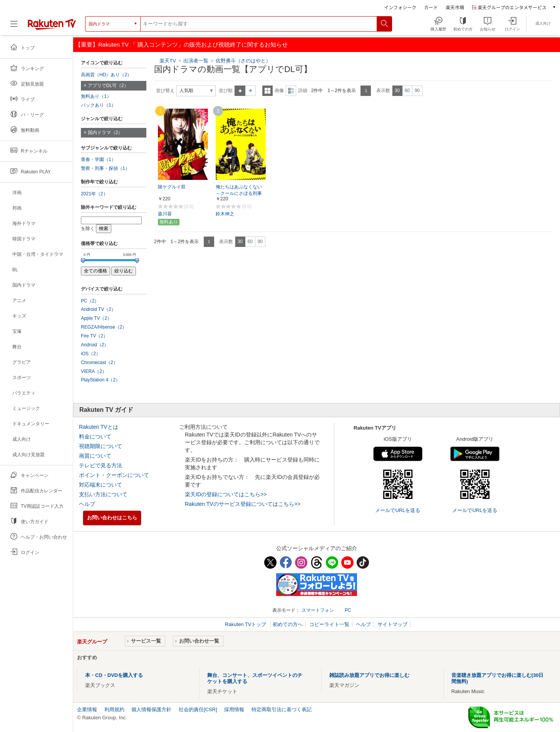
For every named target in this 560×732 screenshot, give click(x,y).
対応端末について (101, 485)
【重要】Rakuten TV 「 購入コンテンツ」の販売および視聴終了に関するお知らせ (181, 44)
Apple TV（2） (96, 318)
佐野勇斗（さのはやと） (243, 61)
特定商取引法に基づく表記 (282, 709)
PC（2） (90, 301)
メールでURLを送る (398, 510)
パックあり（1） (98, 105)
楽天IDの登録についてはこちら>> (226, 494)
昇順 (240, 91)
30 (397, 91)
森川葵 (165, 214)
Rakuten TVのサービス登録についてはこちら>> (243, 504)
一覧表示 (267, 91)
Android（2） (95, 345)
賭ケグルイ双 (172, 187)
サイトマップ (392, 624)
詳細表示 (291, 91)
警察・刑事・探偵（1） (105, 168)
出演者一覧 (196, 61)
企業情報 (87, 709)
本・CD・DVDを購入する (114, 675)
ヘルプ (87, 504)
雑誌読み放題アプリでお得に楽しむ (369, 675)
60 (407, 91)
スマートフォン (318, 610)
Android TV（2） (98, 309)
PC (348, 610)
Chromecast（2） (99, 363)
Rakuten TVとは (99, 427)
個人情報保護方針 (151, 709)
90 (417, 91)
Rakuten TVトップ (246, 624)
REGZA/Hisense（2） (104, 327)
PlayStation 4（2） (101, 380)
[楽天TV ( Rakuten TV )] (52, 24)
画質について (95, 456)
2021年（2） (94, 194)
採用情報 (234, 709)
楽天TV (168, 61)
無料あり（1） (96, 96)
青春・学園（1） (98, 159)
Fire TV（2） (94, 336)
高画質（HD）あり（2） (106, 75)
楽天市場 (455, 7)
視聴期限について (101, 446)
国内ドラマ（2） (105, 133)
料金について (95, 437)
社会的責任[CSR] (198, 709)
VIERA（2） (94, 371)
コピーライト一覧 (329, 624)
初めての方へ (288, 624)
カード (431, 7)
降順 (251, 91)
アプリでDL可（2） (108, 86)
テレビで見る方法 (101, 465)
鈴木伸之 (225, 214)
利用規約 (114, 709)
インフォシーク (400, 7)
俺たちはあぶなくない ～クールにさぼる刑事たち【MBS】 (239, 193)
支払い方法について (103, 494)
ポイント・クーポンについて (114, 475)
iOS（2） (91, 354)
